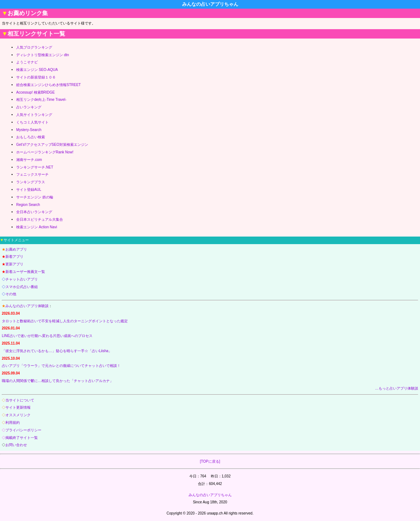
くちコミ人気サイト (32, 122)
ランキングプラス (31, 182)
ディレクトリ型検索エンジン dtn (43, 55)
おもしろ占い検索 (31, 137)
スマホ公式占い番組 (22, 287)
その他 (11, 294)
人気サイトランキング (34, 115)
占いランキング (29, 107)
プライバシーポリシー (23, 430)
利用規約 (13, 423)
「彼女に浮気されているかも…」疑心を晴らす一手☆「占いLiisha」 (57, 351)
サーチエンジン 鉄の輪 (35, 197)
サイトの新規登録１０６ (36, 77)
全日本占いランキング (34, 212)
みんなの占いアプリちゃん (210, 495)
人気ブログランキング (34, 47)
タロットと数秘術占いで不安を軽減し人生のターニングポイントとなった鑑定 (65, 321)
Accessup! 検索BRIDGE (35, 92)
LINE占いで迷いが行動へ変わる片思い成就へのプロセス (47, 336)
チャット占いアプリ (22, 279)
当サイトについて (20, 400)
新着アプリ (14, 257)
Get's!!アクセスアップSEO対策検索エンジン (52, 145)
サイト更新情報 (18, 407)
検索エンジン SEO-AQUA (37, 70)
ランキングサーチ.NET (35, 167)
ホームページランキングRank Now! (45, 152)
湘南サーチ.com (29, 160)
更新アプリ (14, 264)
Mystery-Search (29, 130)
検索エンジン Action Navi (37, 227)
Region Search (28, 205)
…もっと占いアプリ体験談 (397, 388)
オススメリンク (18, 415)
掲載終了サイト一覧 (22, 438)
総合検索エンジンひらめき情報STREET (48, 85)
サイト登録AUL (29, 190)
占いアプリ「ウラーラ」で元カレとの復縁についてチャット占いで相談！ (61, 366)
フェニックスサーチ (32, 174)
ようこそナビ (27, 62)
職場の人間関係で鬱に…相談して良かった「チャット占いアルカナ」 (58, 381)
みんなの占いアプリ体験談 (27, 306)
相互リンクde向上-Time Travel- (41, 100)
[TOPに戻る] (210, 461)
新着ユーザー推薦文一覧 (25, 272)
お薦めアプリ (16, 249)
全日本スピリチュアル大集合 (40, 219)
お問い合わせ (16, 445)
